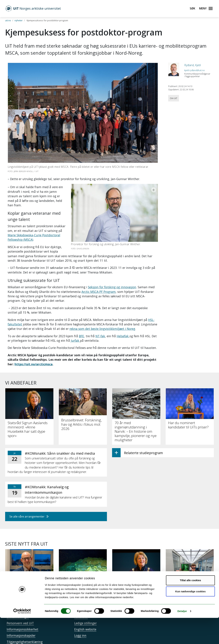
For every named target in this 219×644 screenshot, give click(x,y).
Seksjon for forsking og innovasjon (112, 283)
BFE (81, 331)
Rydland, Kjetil (192, 65)
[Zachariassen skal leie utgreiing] (29, 564)
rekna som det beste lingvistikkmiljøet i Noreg (102, 324)
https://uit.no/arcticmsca (34, 360)
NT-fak (100, 331)
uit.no (8, 20)
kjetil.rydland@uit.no (195, 70)
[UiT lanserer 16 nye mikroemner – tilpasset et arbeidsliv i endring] (190, 566)
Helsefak (123, 331)
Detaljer (182, 637)
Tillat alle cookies (190, 606)
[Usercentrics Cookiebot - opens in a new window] (22, 637)
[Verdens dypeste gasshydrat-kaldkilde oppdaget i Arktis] (83, 566)
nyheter (19, 20)
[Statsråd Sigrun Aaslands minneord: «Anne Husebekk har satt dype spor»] (136, 568)
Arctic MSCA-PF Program (99, 287)
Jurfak (75, 336)
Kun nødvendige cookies (190, 618)
